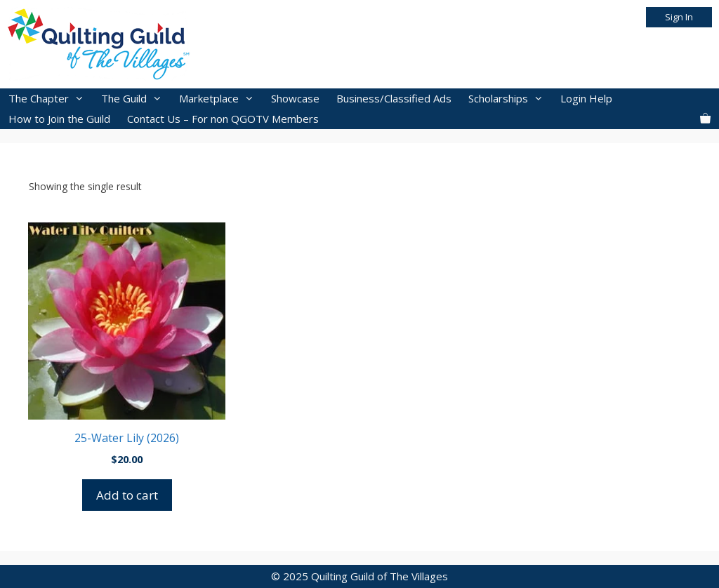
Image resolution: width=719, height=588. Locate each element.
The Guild (136, 99)
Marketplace (221, 99)
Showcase (295, 98)
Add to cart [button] (127, 495)
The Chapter (51, 99)
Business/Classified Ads (394, 98)
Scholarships (510, 99)
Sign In (679, 17)
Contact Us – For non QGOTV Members (223, 119)
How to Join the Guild (59, 119)
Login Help (586, 98)
